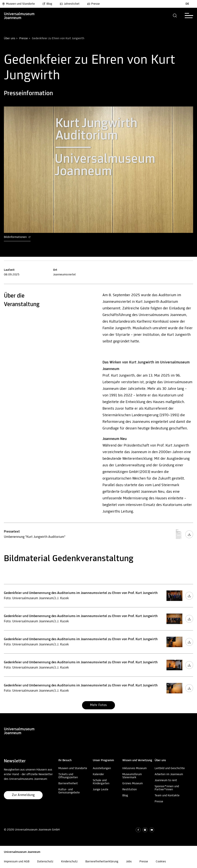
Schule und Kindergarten (101, 782)
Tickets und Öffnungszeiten (68, 776)
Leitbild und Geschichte (170, 768)
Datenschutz (45, 862)
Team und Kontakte (167, 796)
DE (187, 4)
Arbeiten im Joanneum (169, 774)
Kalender (98, 774)
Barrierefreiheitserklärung (102, 862)
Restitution (130, 790)
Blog (47, 4)
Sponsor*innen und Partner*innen (167, 788)
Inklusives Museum (134, 768)
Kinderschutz (69, 862)
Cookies (161, 862)
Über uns (10, 38)
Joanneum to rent (166, 780)
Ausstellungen (102, 768)
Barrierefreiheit (68, 784)
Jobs (129, 862)
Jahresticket (70, 4)
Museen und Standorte (18, 4)
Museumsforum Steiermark (132, 776)
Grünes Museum (133, 784)
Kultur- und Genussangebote (69, 791)
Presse (93, 4)
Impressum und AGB (17, 862)
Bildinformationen (17, 237)
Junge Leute (101, 790)
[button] (175, 16)
